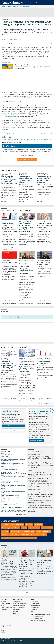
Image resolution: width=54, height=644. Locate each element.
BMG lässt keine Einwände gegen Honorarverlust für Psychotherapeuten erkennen (26, 179)
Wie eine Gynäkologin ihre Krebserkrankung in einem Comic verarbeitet (13, 486)
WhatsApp (4, 634)
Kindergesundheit (16, 531)
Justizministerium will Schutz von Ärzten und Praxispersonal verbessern (44, 226)
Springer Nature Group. (33, 641)
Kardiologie (5, 531)
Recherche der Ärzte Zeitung (13, 117)
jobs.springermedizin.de (38, 621)
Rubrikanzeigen (35, 606)
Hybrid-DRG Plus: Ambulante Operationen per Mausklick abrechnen (9, 226)
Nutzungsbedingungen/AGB (21, 604)
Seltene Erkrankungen (29, 538)
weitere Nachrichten (21, 515)
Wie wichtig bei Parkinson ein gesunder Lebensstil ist (11, 456)
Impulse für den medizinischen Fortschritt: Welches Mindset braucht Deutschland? (26, 270)
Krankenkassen (47, 140)
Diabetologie (16, 528)
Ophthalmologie (14, 535)
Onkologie (5, 535)
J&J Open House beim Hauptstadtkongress (44, 264)
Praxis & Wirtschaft (6, 608)
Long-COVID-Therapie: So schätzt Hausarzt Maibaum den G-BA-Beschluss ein (26, 564)
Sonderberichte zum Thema (13, 347)
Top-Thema (29, 525)
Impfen (23, 140)
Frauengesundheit (34, 528)
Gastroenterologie (47, 528)
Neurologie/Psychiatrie (43, 531)
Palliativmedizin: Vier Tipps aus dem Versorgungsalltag (10, 482)
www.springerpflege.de (37, 619)
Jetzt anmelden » (13, 426)
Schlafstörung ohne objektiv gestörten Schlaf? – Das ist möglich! (13, 478)
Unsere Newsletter (9, 521)
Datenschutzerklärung (20, 606)
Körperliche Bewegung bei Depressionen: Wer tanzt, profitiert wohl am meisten (13, 469)
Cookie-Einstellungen (19, 608)
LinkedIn (3, 630)
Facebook (4, 632)
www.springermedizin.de (38, 617)
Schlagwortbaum (18, 602)
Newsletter (34, 610)
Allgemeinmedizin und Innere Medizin (13, 525)
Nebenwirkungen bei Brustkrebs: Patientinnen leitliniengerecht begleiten (13, 460)
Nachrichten (5, 452)
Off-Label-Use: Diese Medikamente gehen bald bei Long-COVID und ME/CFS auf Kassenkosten (44, 179)
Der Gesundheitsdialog (9, 263)
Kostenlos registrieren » (13, 430)
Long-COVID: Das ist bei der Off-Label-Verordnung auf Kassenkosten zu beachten (40, 458)
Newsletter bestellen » (37, 441)
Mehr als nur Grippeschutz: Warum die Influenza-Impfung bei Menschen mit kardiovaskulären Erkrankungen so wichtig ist (8, 367)
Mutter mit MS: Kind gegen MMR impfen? (11, 508)
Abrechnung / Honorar (35, 140)
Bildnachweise (17, 614)
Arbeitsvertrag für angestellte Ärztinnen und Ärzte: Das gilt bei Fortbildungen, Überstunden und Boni (9, 180)
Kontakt (16, 612)
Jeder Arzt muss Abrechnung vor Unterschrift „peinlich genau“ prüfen (26, 226)
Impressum (17, 610)
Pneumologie (25, 535)
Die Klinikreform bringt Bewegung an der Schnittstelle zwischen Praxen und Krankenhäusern (27, 368)
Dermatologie (6, 528)
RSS (32, 612)
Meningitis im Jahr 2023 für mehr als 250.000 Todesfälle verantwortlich (12, 464)
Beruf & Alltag (38, 525)
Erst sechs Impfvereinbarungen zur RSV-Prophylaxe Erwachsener (33, 68)
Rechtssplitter (6, 538)
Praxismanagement (7, 140)
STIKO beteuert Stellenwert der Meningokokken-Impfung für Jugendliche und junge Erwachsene (13, 511)
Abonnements (35, 608)
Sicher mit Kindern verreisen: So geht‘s (11, 500)
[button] (49, 3)
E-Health (24, 528)
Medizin (3, 606)
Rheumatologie (16, 538)
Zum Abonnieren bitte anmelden (27, 159)
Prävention (17, 140)
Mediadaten (34, 602)
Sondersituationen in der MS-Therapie (44, 363)
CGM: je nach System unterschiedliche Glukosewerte (44, 563)
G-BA (27, 140)
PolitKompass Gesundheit (39, 535)
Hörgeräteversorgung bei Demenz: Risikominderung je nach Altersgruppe (11, 496)
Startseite (4, 602)
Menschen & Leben (29, 531)
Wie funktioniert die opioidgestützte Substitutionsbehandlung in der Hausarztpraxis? (13, 473)
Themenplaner (35, 604)
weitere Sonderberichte (45, 404)
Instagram (4, 636)
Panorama (4, 610)
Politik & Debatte (6, 604)
